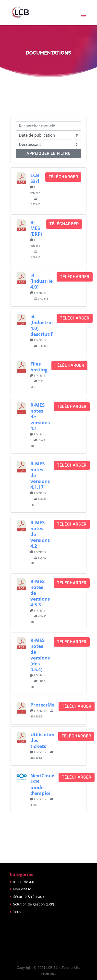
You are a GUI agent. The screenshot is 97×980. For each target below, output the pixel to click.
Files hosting (39, 367)
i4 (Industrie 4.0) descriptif (42, 325)
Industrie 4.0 (24, 882)
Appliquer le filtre (48, 154)
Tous (17, 912)
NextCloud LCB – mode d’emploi (42, 784)
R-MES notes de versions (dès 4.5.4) (40, 655)
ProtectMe (42, 705)
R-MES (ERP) (36, 228)
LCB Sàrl (35, 178)
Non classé (22, 889)
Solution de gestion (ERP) (34, 904)
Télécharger (63, 177)
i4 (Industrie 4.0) (42, 281)
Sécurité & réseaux (29, 897)
